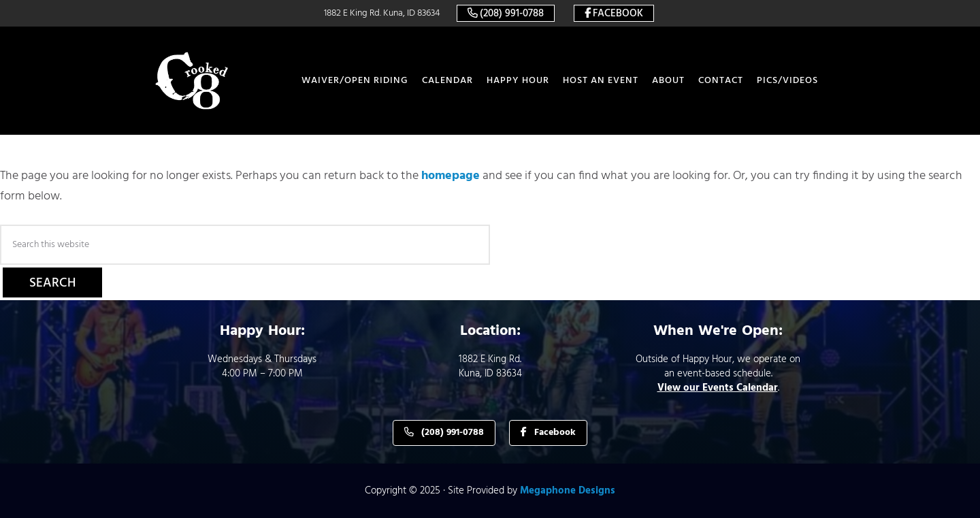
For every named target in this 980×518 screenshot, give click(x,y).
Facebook (618, 14)
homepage (451, 176)
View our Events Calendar (718, 388)
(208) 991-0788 (512, 14)
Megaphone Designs (568, 491)
